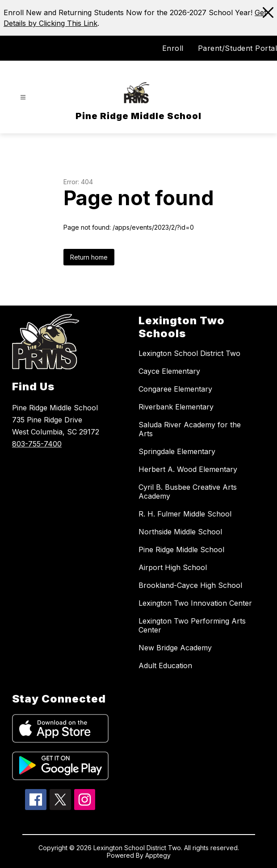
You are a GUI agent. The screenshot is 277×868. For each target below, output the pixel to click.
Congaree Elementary (175, 389)
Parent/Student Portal (238, 48)
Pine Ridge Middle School (181, 550)
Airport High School (173, 567)
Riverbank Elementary (176, 407)
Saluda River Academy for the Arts (190, 429)
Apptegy (158, 855)
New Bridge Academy (175, 648)
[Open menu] (23, 97)
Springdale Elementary (177, 451)
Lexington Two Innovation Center (195, 603)
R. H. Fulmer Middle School (185, 514)
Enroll (173, 48)
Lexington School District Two (189, 353)
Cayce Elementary (169, 371)
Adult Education (165, 665)
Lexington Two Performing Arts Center (192, 625)
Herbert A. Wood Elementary (188, 469)
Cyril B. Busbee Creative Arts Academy (188, 492)
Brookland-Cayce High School (190, 585)
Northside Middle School (180, 532)
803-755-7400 (37, 444)
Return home (89, 257)
